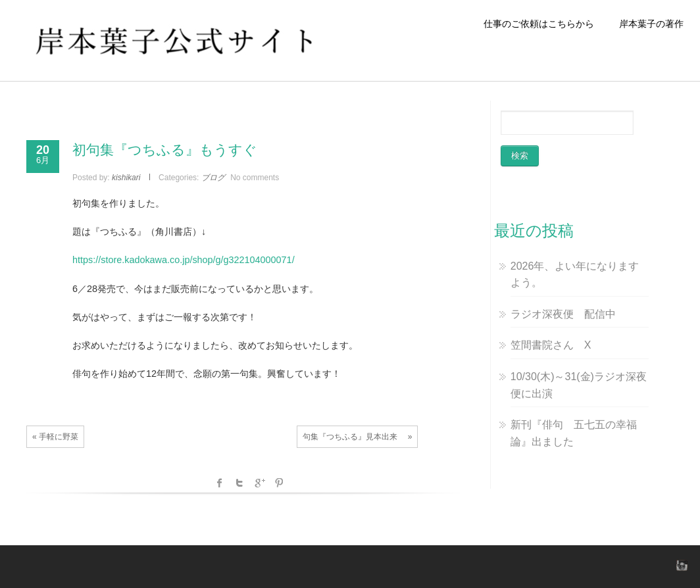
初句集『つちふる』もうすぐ (165, 150)
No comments (255, 178)
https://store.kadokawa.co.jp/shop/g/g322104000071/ (184, 260)
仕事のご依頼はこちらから (543, 24)
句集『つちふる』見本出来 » (357, 437)
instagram (680, 565)
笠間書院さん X (551, 345)
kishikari (126, 178)
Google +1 (259, 483)
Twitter (239, 483)
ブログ (213, 178)
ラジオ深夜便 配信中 (563, 314)
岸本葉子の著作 (651, 24)
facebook (220, 483)
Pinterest (279, 483)
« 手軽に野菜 (55, 437)
